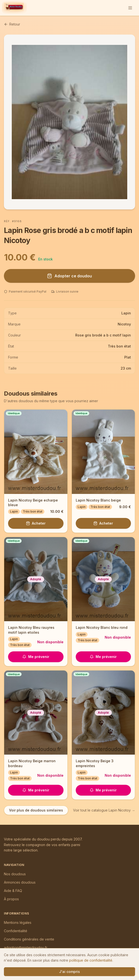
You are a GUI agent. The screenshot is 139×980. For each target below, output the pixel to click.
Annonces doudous (20, 882)
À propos (11, 899)
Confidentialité (16, 931)
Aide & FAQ (13, 891)
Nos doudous (15, 874)
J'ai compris (69, 972)
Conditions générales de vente (29, 939)
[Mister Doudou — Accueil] (14, 8)
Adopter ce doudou (69, 276)
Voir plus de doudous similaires (36, 810)
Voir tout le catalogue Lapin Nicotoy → (104, 810)
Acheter (36, 523)
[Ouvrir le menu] (130, 8)
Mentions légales (18, 922)
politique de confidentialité (91, 960)
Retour (12, 24)
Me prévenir (36, 657)
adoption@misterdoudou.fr (26, 948)
